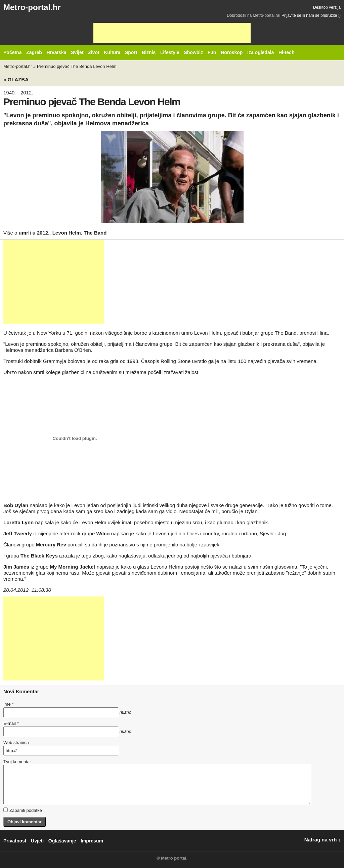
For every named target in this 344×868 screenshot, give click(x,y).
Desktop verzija (327, 7)
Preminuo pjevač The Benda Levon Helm (77, 66)
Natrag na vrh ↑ (322, 840)
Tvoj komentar (17, 762)
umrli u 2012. (34, 233)
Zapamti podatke (23, 810)
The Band (95, 233)
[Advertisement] (172, 33)
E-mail (11, 723)
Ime (8, 704)
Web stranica (16, 742)
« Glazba (16, 79)
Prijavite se (291, 15)
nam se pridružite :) (323, 15)
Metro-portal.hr (32, 7)
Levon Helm (67, 233)
